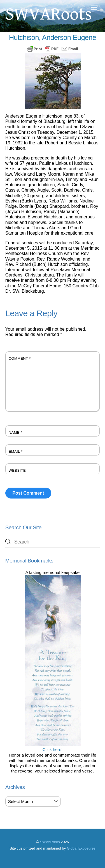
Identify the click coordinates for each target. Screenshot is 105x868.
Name (16, 432)
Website (17, 470)
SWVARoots (50, 842)
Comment (20, 358)
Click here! (53, 747)
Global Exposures (81, 848)
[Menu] (94, 8)
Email (16, 451)
